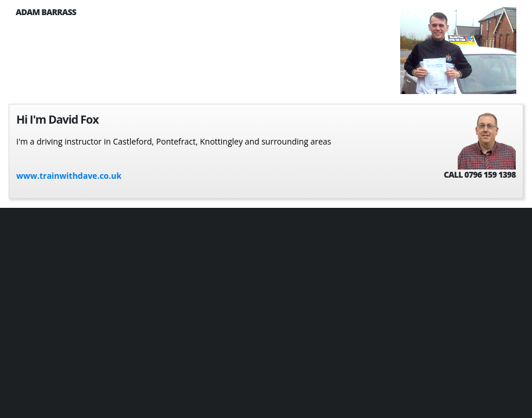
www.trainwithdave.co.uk (69, 176)
